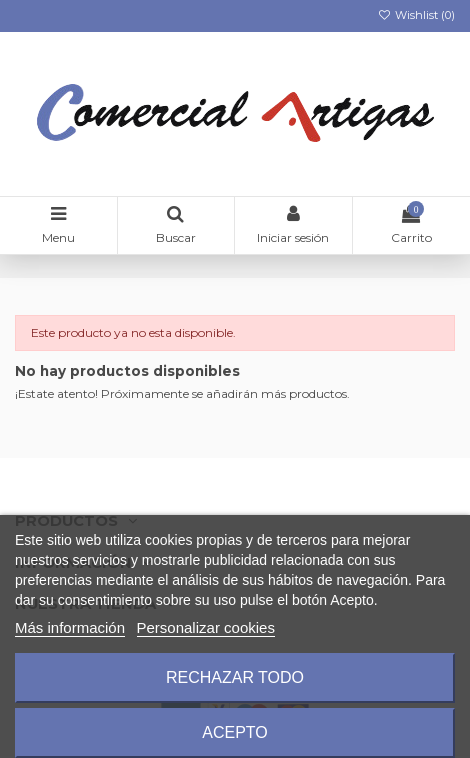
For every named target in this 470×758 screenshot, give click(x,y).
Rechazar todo (235, 677)
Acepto (235, 732)
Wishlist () (416, 15)
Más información (70, 627)
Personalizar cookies (206, 627)
